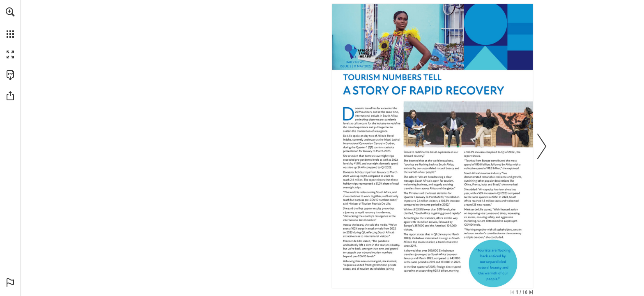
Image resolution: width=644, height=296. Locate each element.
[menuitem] (10, 23)
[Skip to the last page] (531, 292)
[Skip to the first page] (512, 292)
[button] (10, 12)
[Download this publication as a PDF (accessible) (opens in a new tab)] (10, 75)
